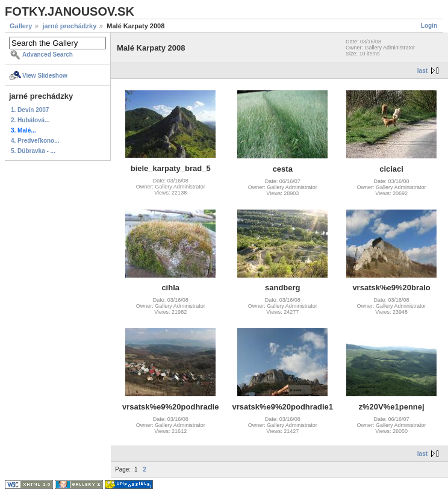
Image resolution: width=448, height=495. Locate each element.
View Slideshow (45, 76)
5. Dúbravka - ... (33, 151)
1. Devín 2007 (30, 110)
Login (429, 26)
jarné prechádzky (69, 26)
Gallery (21, 26)
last (422, 71)
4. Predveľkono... (35, 141)
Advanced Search (48, 54)
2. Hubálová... (30, 120)
